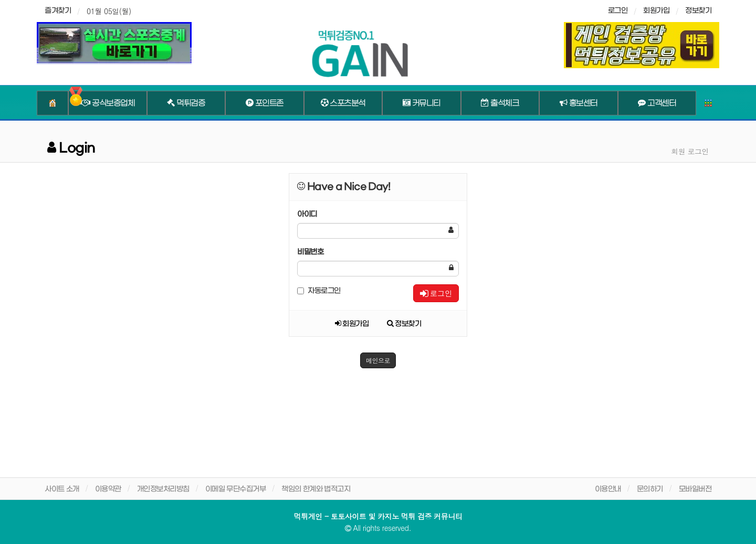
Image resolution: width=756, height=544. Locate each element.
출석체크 (500, 103)
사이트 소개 (62, 489)
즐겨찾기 (58, 11)
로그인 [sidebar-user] (618, 11)
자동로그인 (319, 291)
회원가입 (656, 11)
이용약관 (108, 489)
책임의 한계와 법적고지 (316, 489)
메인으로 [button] (378, 360)
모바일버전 (695, 489)
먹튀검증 (186, 103)
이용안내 (608, 489)
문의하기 (650, 489)
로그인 (436, 293)
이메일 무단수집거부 (236, 489)
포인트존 (265, 103)
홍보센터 (579, 103)
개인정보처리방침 (163, 489)
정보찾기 (698, 11)
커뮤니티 (422, 103)
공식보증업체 (107, 103)
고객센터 (657, 103)
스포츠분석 (343, 103)
